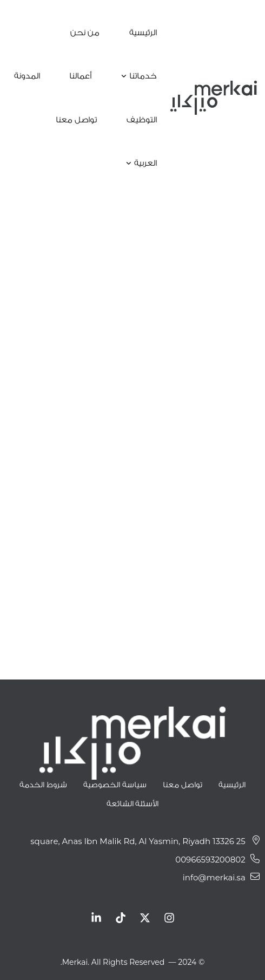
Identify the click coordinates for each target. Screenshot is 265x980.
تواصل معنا (183, 784)
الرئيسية (232, 784)
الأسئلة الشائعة (133, 803)
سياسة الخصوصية (115, 784)
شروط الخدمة (43, 784)
